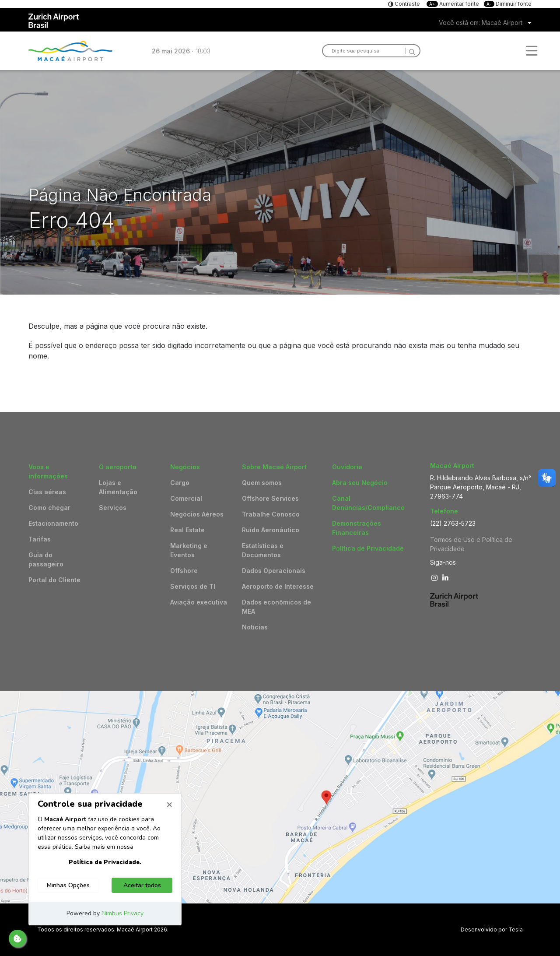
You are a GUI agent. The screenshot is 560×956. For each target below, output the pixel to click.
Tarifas (40, 539)
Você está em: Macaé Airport (481, 23)
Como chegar (49, 508)
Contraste (407, 4)
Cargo (180, 483)
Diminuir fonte (508, 4)
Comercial (186, 498)
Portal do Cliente (54, 580)
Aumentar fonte (453, 4)
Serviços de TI (193, 586)
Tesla (516, 930)
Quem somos (262, 483)
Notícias (255, 627)
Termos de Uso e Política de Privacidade (471, 544)
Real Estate (187, 530)
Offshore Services (270, 498)
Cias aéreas (47, 492)
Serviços (113, 508)
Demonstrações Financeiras (357, 528)
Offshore (184, 571)
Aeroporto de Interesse (278, 586)
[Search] (410, 51)
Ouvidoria (347, 467)
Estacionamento (53, 523)
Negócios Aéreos (197, 514)
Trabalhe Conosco (271, 514)
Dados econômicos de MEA (276, 607)
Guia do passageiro (46, 559)
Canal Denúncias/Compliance (368, 503)
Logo (70, 51)
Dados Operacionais (274, 571)
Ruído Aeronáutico (271, 530)
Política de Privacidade (368, 548)
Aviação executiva (199, 602)
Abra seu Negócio (360, 483)
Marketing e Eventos (189, 550)
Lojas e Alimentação (118, 487)
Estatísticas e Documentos (263, 550)
